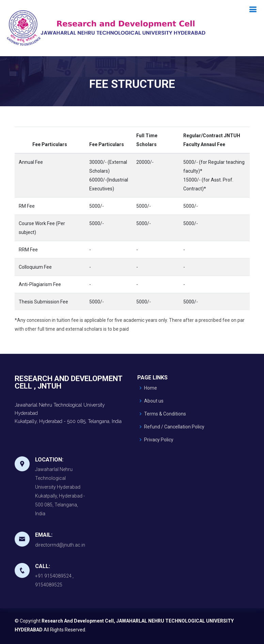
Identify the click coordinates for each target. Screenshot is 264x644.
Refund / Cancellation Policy (174, 427)
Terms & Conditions (165, 414)
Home (151, 388)
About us (154, 401)
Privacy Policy (159, 440)
